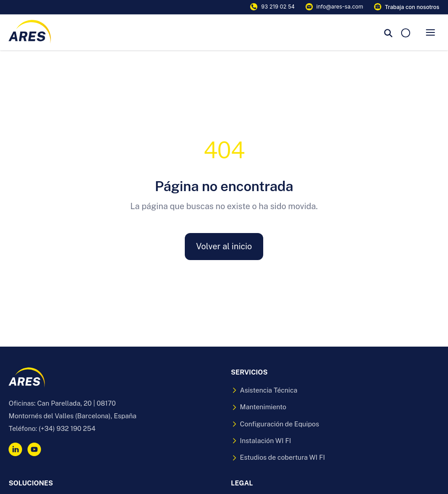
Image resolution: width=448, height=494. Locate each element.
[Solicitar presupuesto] (406, 32)
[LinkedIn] (15, 449)
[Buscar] (389, 32)
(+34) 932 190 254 (67, 428)
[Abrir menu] (430, 32)
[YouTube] (34, 449)
